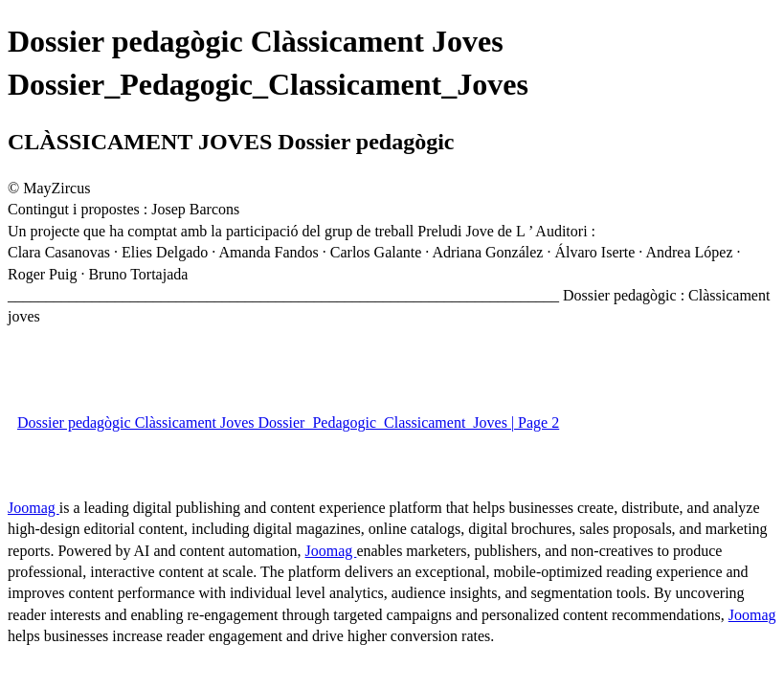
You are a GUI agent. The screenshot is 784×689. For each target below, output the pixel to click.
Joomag (34, 508)
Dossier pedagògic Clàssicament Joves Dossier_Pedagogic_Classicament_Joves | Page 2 (288, 422)
